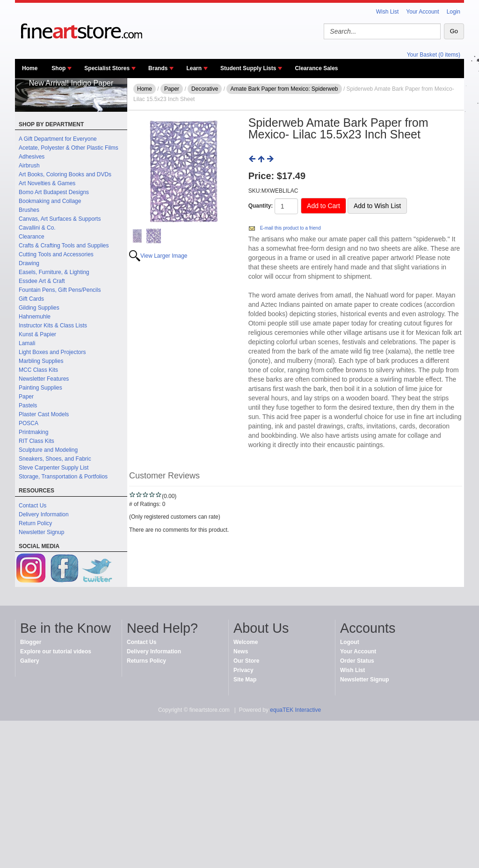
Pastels (28, 405)
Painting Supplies (40, 388)
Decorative (205, 89)
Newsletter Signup (41, 532)
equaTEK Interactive (295, 710)
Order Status (357, 661)
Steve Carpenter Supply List (54, 468)
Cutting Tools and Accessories (56, 254)
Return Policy (35, 523)
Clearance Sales (316, 68)
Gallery (30, 661)
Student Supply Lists (248, 68)
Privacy (243, 670)
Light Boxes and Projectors (52, 352)
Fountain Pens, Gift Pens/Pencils (60, 290)
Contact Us (33, 506)
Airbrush (29, 166)
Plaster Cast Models (44, 414)
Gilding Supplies (39, 308)
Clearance (32, 237)
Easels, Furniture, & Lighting (54, 272)
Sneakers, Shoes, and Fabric (55, 459)
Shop (58, 68)
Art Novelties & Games (47, 183)
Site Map (245, 680)
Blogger (31, 642)
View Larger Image (164, 256)
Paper (26, 397)
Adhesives (32, 157)
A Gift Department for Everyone (58, 139)
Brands (158, 68)
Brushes (29, 210)
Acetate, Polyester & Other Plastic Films (69, 148)
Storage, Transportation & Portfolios (63, 477)
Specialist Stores (107, 68)
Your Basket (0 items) (434, 55)
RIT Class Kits (36, 441)
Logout (350, 642)
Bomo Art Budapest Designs (54, 192)
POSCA (29, 423)
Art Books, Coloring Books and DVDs (65, 174)
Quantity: (261, 206)
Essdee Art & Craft (42, 281)
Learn (194, 68)
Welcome (246, 642)
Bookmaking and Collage (50, 201)
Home (30, 68)
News (241, 651)
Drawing (29, 263)
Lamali (27, 343)
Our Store (246, 661)
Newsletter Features (44, 379)
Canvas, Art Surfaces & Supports (60, 219)
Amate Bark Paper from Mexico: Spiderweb (284, 89)
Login (454, 12)
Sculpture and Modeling (48, 450)
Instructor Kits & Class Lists (53, 325)
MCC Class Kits (38, 370)
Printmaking (33, 432)
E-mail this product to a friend (290, 228)
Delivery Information (44, 514)
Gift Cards (31, 299)
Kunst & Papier (37, 334)
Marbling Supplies (41, 361)
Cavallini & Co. (37, 228)
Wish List (388, 12)
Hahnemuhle (35, 317)
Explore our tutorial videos (56, 651)
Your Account (422, 12)
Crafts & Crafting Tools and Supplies (64, 246)
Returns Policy (146, 661)
